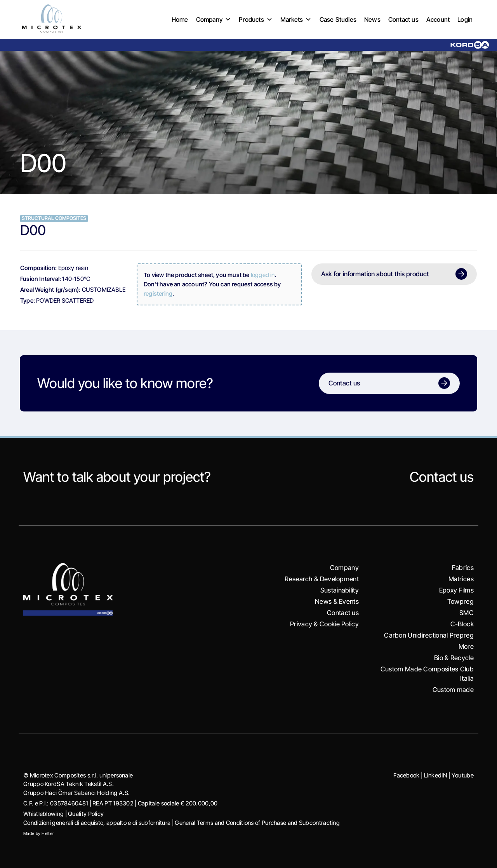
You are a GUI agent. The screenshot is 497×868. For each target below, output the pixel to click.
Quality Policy (86, 814)
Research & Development (322, 579)
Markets (296, 20)
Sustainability (340, 590)
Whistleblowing (43, 814)
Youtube (463, 775)
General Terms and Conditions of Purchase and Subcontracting (257, 823)
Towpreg (461, 601)
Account (438, 19)
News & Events (337, 601)
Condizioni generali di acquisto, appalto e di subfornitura (97, 823)
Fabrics (463, 568)
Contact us (403, 19)
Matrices (461, 579)
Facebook (406, 775)
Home (180, 19)
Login (465, 19)
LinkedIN (436, 775)
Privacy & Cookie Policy (324, 624)
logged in (263, 275)
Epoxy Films (456, 590)
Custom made (453, 690)
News (372, 19)
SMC (467, 613)
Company (214, 20)
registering (158, 294)
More (466, 647)
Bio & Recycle (454, 658)
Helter (48, 833)
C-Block (462, 624)
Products (256, 20)
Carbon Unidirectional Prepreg (429, 635)
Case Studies (338, 19)
